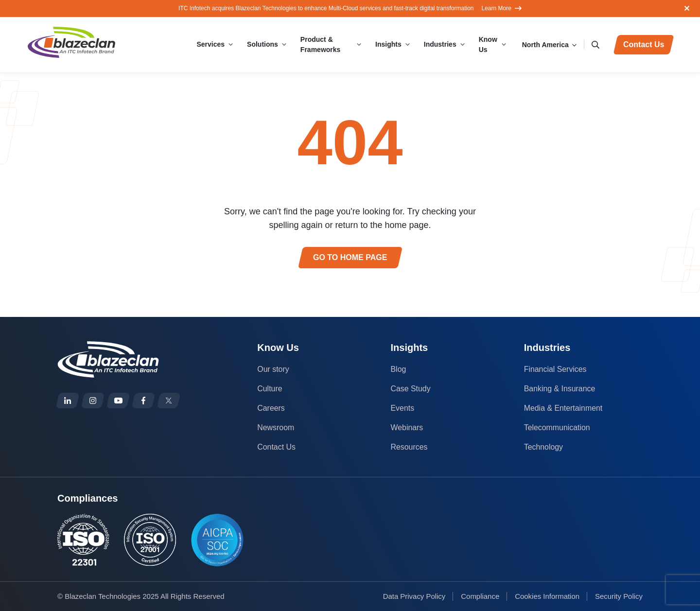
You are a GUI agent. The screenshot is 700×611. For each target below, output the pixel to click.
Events (403, 408)
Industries (439, 44)
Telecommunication (557, 428)
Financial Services (556, 369)
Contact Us (276, 447)
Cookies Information (547, 596)
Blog (399, 369)
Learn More (502, 8)
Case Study (411, 389)
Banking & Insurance (560, 389)
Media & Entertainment (564, 408)
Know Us (487, 44)
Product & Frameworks (321, 44)
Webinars (407, 428)
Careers (271, 408)
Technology (544, 447)
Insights (387, 44)
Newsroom (276, 428)
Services (212, 44)
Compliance (480, 596)
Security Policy (619, 596)
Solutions (264, 44)
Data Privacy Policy (413, 596)
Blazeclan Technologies (103, 596)
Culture (270, 389)
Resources (409, 447)
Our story (273, 369)
